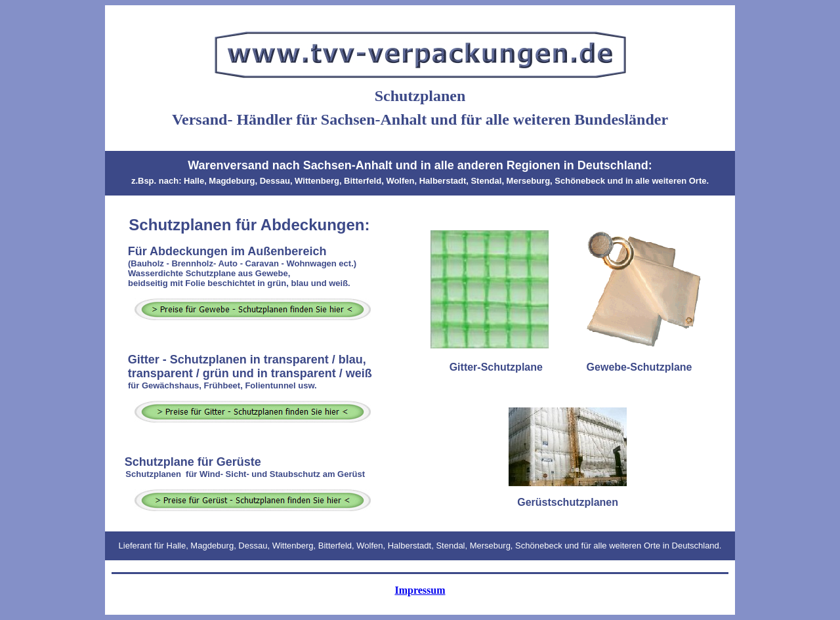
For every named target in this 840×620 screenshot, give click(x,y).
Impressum (420, 590)
